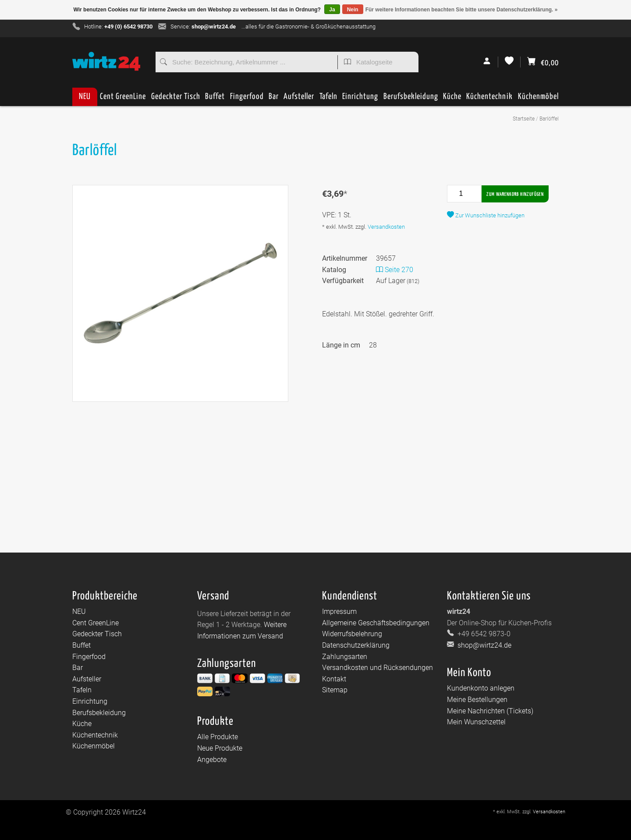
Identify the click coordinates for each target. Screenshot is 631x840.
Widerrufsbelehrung (352, 634)
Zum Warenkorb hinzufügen (515, 194)
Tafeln (328, 99)
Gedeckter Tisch (176, 99)
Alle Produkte (218, 737)
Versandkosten (386, 227)
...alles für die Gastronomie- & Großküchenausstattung (308, 27)
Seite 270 (395, 270)
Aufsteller (299, 99)
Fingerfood (247, 99)
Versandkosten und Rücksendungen (378, 668)
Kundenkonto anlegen (481, 688)
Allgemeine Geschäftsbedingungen (376, 623)
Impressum (339, 611)
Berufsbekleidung (411, 99)
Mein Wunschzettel (476, 722)
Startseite (524, 119)
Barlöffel (549, 119)
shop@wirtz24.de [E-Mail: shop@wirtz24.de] (484, 645)
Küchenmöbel (538, 99)
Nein (353, 10)
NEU (85, 97)
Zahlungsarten (345, 657)
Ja (332, 10)
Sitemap (335, 690)
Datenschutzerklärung (356, 645)
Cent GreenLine (123, 97)
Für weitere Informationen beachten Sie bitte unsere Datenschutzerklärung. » (462, 10)
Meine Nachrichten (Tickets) (490, 711)
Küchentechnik (489, 99)
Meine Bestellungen (477, 700)
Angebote (212, 760)
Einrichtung (360, 99)
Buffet (215, 99)
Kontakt (334, 679)
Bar (274, 99)
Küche (452, 99)
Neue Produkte (220, 748)
